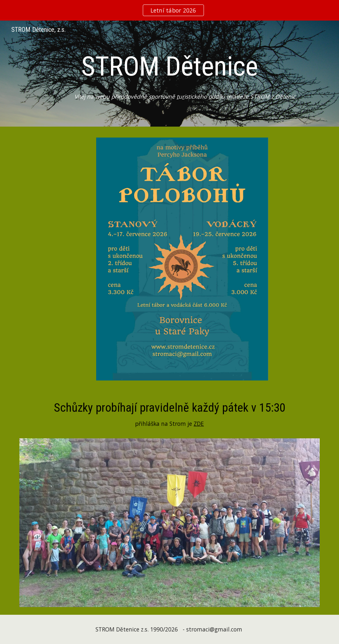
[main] (169, 66)
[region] (169, 10)
